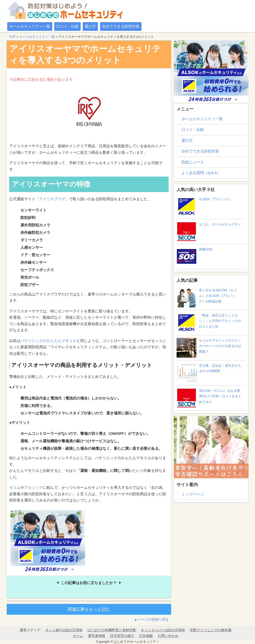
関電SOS (194, 257)
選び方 (90, 26)
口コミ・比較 (67, 26)
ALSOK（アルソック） (204, 206)
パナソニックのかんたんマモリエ (48, 341)
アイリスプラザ (52, 199)
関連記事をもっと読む (89, 609)
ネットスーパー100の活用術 (163, 630)
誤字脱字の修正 (122, 636)
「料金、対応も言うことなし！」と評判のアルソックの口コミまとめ (209, 323)
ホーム (78, 636)
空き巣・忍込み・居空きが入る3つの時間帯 (209, 373)
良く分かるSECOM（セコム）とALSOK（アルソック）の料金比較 (207, 297)
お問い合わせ (168, 636)
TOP (12, 37)
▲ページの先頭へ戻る (151, 619)
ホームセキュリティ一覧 (30, 26)
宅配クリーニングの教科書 (211, 630)
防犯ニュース (193, 162)
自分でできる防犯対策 (121, 26)
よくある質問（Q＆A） (201, 173)
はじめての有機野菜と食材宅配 (112, 630)
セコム (15, 487)
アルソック (33, 487)
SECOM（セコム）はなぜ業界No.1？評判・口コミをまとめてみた (209, 398)
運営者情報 (97, 636)
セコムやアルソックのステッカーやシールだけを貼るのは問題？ (209, 348)
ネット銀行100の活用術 (64, 630)
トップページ (193, 494)
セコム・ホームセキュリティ (209, 232)
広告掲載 (146, 636)
